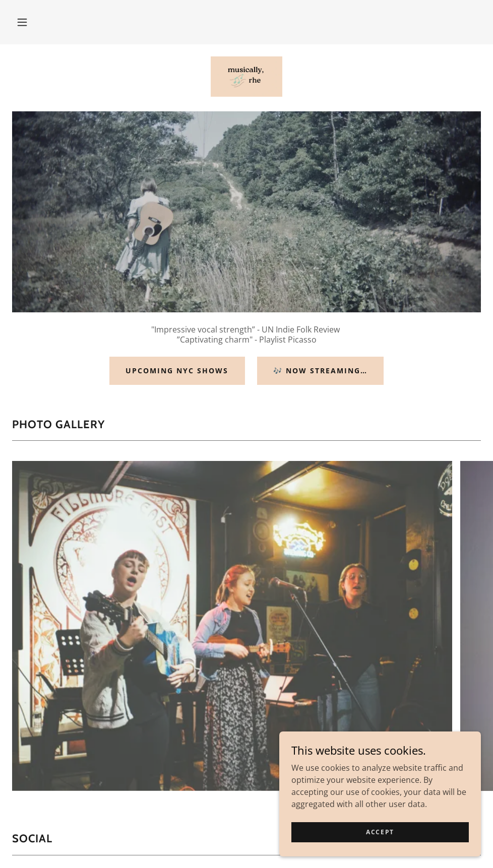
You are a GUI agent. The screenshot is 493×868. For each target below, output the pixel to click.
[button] (22, 22)
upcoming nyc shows (177, 371)
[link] (246, 77)
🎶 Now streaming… (320, 371)
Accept (380, 832)
